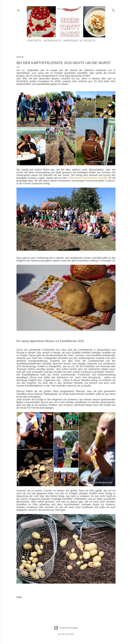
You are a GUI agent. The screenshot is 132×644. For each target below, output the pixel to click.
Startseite (34, 41)
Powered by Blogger (66, 628)
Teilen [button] (19, 597)
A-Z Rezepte (87, 41)
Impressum (71, 41)
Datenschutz (52, 41)
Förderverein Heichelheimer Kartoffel (87, 178)
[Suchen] (113, 10)
